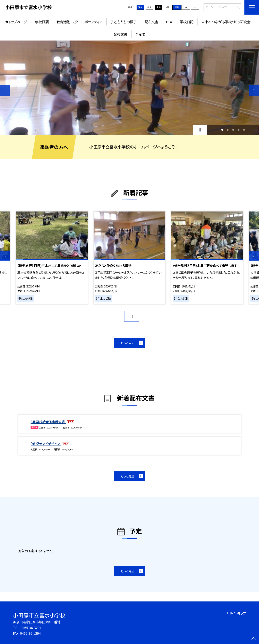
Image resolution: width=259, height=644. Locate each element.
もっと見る (127, 343)
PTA (169, 22)
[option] (129, 88)
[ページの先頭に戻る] (254, 639)
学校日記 (187, 22)
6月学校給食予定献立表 (48, 422)
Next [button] (254, 90)
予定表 (140, 34)
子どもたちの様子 (123, 22)
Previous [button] (5, 90)
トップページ (18, 22)
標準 (177, 7)
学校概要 (42, 22)
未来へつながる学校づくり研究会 (226, 22)
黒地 (158, 7)
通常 (140, 7)
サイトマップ (238, 613)
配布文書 (151, 22)
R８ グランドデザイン (46, 444)
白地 (149, 7)
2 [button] (228, 130)
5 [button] (244, 130)
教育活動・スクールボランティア (80, 22)
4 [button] (239, 130)
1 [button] (222, 130)
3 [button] (233, 130)
